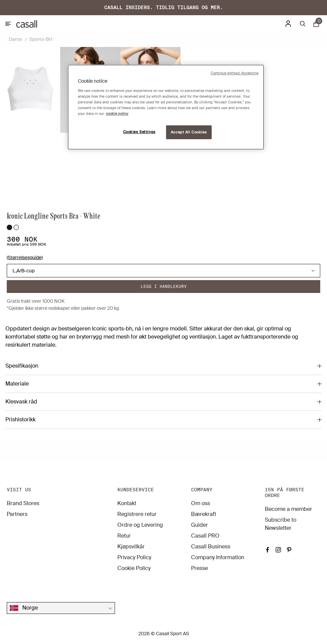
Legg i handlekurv (164, 286)
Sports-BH (41, 39)
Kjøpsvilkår (131, 547)
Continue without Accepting (235, 73)
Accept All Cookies (189, 132)
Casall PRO (205, 536)
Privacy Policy (134, 557)
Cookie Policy (134, 568)
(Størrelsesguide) (25, 257)
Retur (124, 536)
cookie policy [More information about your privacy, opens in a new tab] (117, 114)
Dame (15, 39)
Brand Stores (23, 503)
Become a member (288, 509)
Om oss (201, 503)
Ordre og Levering (140, 525)
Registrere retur (137, 514)
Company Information (218, 557)
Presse (200, 568)
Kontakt (127, 503)
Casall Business (211, 547)
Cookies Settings (139, 132)
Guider (200, 525)
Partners (17, 514)
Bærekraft (204, 514)
